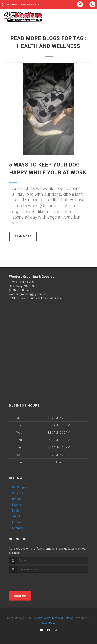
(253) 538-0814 (19, 290)
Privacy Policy (41, 618)
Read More (23, 236)
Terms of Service (62, 618)
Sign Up (20, 596)
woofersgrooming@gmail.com (28, 294)
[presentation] (30, 580)
